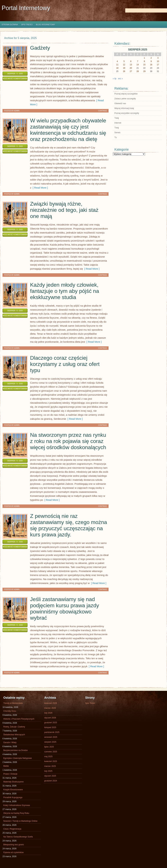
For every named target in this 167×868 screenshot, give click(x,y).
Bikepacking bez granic (14, 845)
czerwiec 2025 (51, 752)
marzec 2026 (50, 708)
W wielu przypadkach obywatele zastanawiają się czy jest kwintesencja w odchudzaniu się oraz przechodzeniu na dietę (68, 130)
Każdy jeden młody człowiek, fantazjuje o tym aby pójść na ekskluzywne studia (65, 291)
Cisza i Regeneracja (12, 829)
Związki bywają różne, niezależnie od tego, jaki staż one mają (64, 210)
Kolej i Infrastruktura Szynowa (17, 805)
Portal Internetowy (26, 8)
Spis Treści (27, 25)
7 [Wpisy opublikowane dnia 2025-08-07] (138, 61)
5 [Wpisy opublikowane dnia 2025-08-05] (124, 61)
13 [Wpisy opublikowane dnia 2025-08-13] (131, 65)
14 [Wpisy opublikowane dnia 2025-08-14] (138, 65)
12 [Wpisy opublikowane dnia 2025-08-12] (124, 65)
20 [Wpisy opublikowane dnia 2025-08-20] (131, 68)
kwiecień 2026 (51, 703)
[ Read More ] (40, 188)
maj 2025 (48, 757)
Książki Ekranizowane (13, 790)
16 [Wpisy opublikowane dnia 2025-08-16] (151, 65)
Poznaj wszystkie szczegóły (127, 113)
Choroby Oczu (10, 711)
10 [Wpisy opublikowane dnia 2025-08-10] (158, 61)
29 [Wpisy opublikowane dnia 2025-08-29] (144, 71)
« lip (115, 79)
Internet (118, 123)
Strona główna (10, 25)
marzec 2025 (50, 766)
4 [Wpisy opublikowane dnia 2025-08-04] (117, 61)
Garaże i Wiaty (10, 742)
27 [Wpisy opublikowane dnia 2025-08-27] (131, 71)
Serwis (117, 133)
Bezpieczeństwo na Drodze (15, 750)
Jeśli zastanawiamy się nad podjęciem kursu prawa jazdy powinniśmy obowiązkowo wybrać (65, 609)
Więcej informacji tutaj (124, 108)
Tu (116, 137)
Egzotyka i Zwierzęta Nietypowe (18, 758)
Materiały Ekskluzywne (13, 782)
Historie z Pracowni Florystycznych (19, 719)
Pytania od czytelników (13, 852)
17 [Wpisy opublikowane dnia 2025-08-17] (158, 65)
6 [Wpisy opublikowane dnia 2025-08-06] (131, 61)
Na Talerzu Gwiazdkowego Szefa (18, 837)
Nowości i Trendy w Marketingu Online (20, 821)
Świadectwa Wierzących (14, 735)
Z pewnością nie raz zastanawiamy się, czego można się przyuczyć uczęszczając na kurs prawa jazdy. (69, 525)
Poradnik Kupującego (13, 797)
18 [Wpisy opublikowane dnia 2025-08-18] (117, 68)
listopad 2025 (50, 727)
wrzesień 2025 (51, 737)
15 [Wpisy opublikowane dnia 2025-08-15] (144, 65)
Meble (6, 766)
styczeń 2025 (50, 776)
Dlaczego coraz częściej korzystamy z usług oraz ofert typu (65, 364)
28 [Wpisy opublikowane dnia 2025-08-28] (138, 71)
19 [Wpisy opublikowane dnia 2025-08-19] (124, 68)
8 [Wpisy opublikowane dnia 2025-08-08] (144, 61)
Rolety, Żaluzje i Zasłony (14, 727)
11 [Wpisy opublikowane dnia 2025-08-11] (117, 65)
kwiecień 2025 (51, 761)
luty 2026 (48, 713)
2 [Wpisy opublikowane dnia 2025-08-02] (151, 58)
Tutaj (117, 118)
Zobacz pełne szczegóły (125, 99)
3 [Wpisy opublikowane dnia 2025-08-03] (158, 58)
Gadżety (40, 48)
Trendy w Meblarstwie (13, 703)
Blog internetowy (46, 25)
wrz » (120, 79)
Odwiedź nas (120, 103)
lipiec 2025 (49, 747)
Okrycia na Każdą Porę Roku (16, 813)
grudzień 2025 (51, 723)
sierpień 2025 (50, 742)
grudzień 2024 (51, 781)
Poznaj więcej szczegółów (126, 94)
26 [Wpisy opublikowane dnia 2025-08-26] (124, 71)
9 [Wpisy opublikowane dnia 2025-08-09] (151, 61)
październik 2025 (52, 732)
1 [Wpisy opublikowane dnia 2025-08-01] (144, 58)
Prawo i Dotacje (10, 774)
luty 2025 (48, 771)
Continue (103, 111)
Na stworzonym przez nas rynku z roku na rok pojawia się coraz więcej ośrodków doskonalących (68, 441)
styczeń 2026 (50, 718)
